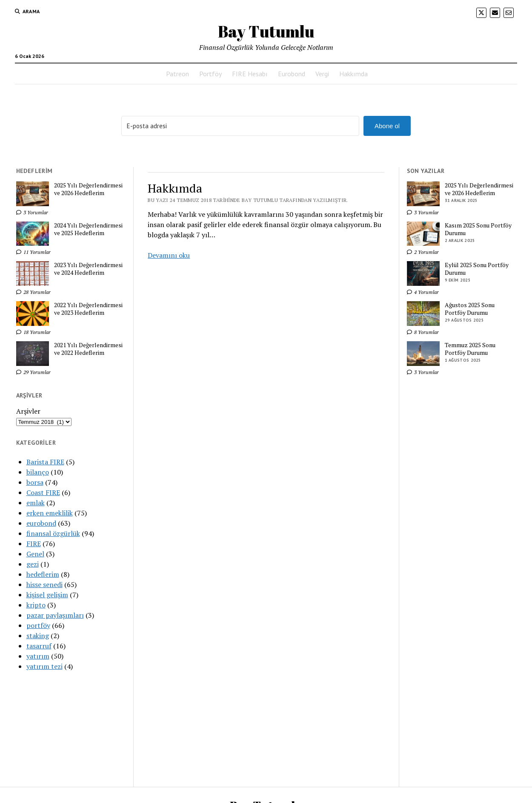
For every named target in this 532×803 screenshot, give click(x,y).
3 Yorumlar (32, 212)
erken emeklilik (50, 513)
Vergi (322, 74)
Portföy (210, 74)
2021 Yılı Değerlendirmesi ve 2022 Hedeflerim (88, 349)
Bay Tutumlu (266, 31)
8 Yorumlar (423, 332)
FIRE (34, 544)
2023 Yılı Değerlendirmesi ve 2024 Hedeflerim (88, 269)
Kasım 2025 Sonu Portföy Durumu (478, 229)
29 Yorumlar (33, 372)
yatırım (38, 656)
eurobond (41, 523)
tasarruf (39, 646)
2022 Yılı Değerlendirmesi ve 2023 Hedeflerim (88, 309)
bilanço (38, 472)
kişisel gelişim (47, 595)
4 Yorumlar (423, 292)
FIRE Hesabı (250, 74)
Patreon (177, 74)
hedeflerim (43, 574)
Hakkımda (353, 74)
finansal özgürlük (53, 533)
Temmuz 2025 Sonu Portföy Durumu (470, 349)
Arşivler (28, 411)
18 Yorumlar (33, 332)
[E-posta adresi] (240, 126)
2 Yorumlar (423, 252)
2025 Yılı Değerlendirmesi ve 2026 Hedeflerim (88, 189)
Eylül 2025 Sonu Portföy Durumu (477, 269)
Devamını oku (169, 255)
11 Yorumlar (33, 252)
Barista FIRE (45, 462)
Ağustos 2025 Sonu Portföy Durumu (470, 309)
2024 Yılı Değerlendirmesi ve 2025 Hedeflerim (88, 229)
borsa (35, 482)
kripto (36, 605)
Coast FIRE (43, 492)
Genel (35, 554)
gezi (33, 564)
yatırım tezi (44, 666)
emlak (36, 503)
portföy (38, 625)
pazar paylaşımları (55, 615)
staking (38, 636)
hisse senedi (44, 584)
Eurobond (292, 74)
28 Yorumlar (33, 292)
